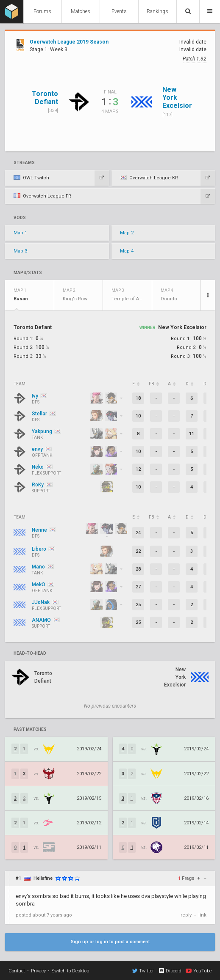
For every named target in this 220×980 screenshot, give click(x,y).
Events (119, 11)
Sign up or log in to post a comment (110, 942)
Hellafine (43, 878)
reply (186, 915)
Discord (170, 971)
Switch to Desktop (70, 971)
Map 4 (127, 251)
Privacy (38, 971)
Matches (81, 11)
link (202, 915)
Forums (42, 11)
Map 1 (20, 233)
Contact (17, 971)
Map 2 (127, 233)
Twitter (143, 971)
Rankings (157, 11)
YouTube (199, 971)
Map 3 (20, 251)
